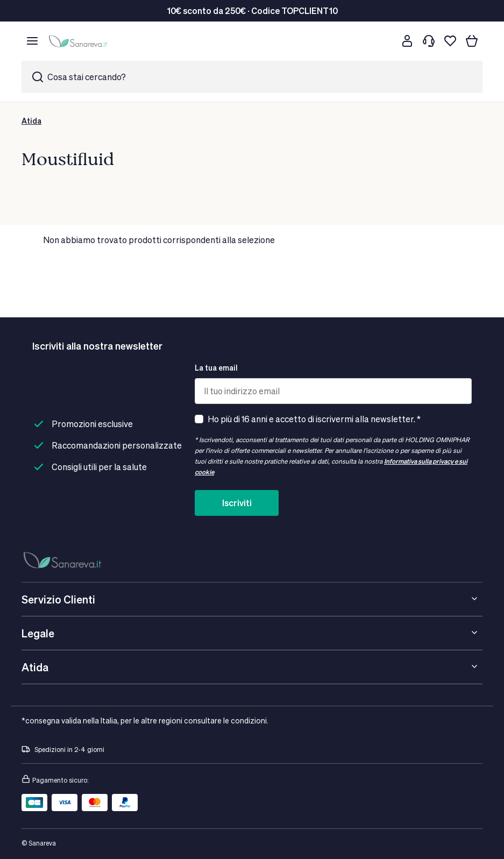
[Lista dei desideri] (450, 41)
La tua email (216, 368)
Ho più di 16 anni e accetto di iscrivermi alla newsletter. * (314, 419)
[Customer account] (407, 41)
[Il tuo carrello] (472, 41)
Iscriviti (237, 503)
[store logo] (80, 41)
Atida (31, 121)
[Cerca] (386, 41)
